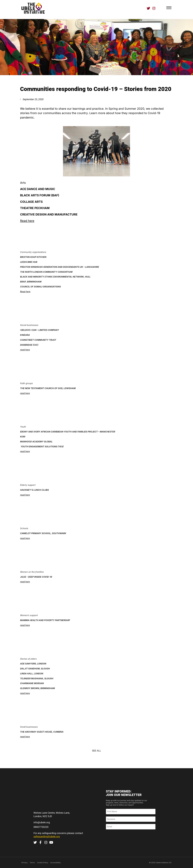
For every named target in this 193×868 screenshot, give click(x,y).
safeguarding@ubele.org (47, 836)
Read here (27, 221)
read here (25, 350)
